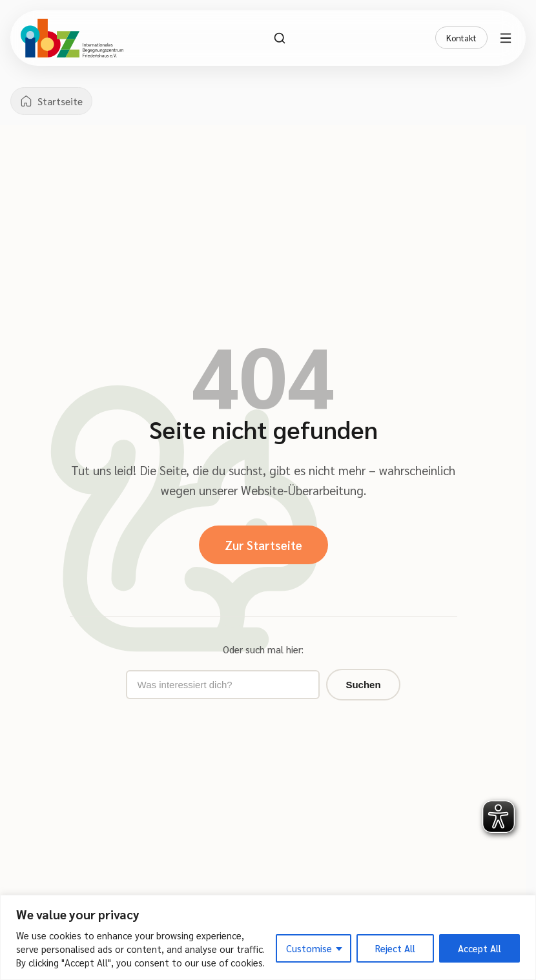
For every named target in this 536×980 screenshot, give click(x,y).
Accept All (479, 948)
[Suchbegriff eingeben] (223, 685)
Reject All (395, 948)
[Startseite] (51, 101)
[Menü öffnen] (508, 38)
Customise (309, 948)
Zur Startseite (263, 545)
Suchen (363, 685)
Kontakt (461, 38)
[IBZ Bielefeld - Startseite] (72, 38)
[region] (268, 937)
